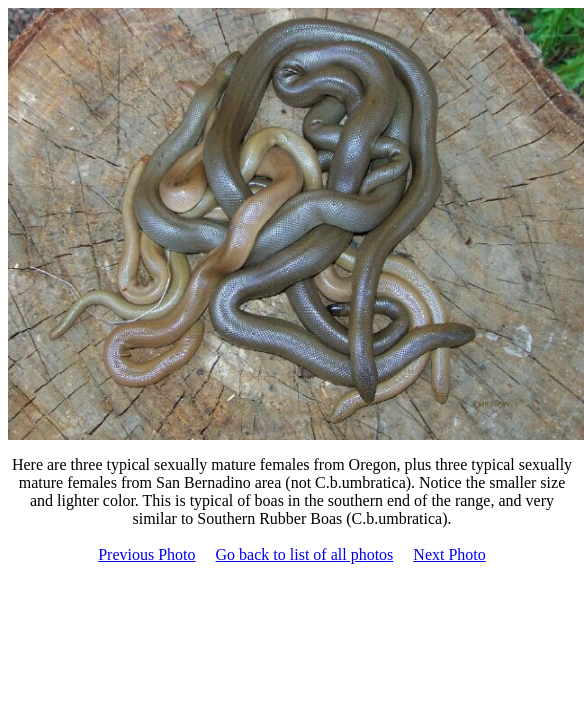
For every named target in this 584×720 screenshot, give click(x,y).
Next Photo (449, 554)
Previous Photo (146, 554)
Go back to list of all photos (305, 554)
